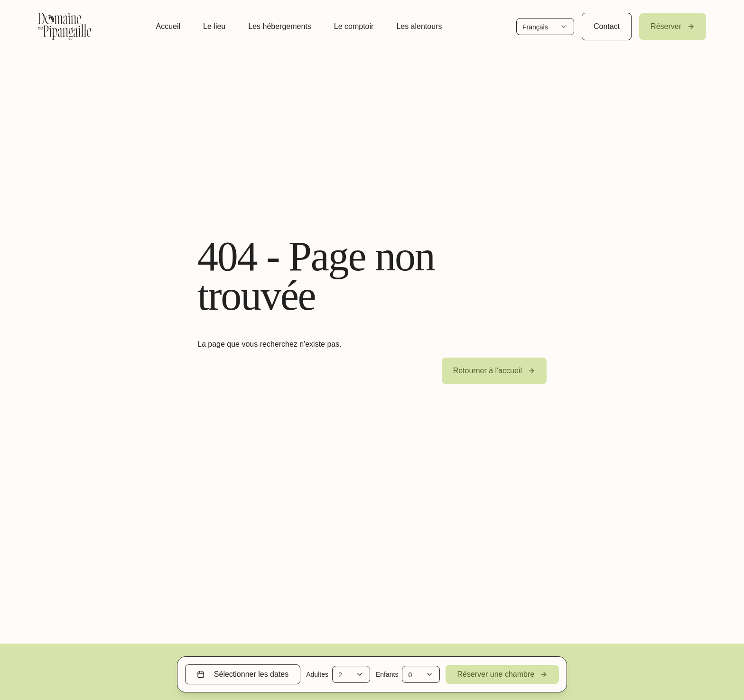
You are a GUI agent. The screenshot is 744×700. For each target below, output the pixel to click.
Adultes (317, 674)
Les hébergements (280, 26)
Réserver (673, 26)
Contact (607, 26)
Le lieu (214, 26)
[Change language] (545, 27)
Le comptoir (354, 26)
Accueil (168, 26)
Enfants (387, 674)
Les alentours (419, 26)
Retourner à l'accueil (494, 371)
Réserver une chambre (502, 674)
